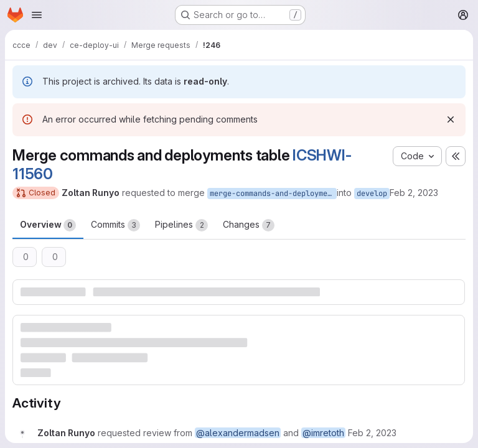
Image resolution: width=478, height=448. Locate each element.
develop (372, 194)
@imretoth (323, 433)
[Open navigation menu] (37, 15)
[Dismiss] (451, 119)
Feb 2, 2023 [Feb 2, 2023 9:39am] (414, 193)
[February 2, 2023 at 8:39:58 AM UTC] (372, 433)
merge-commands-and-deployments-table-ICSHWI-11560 (273, 194)
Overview (48, 225)
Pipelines (181, 225)
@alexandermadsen (238, 433)
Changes (249, 225)
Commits (115, 225)
